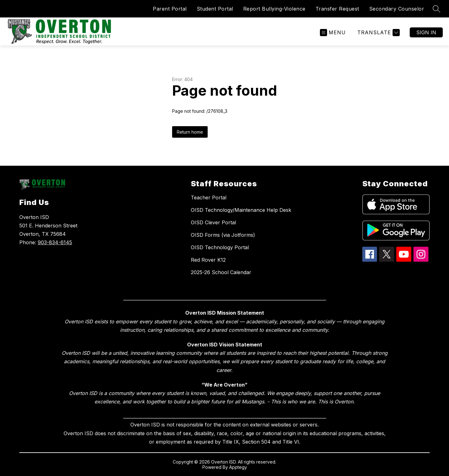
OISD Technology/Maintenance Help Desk (241, 210)
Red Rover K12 (208, 260)
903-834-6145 (55, 242)
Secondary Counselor (397, 9)
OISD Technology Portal (220, 247)
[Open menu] (333, 33)
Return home (190, 132)
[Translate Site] (378, 33)
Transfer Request (337, 9)
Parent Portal (170, 9)
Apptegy (238, 467)
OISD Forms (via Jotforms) (223, 235)
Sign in (426, 32)
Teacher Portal (209, 198)
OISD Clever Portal (213, 222)
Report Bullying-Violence (274, 9)
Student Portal (215, 9)
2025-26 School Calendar (221, 272)
